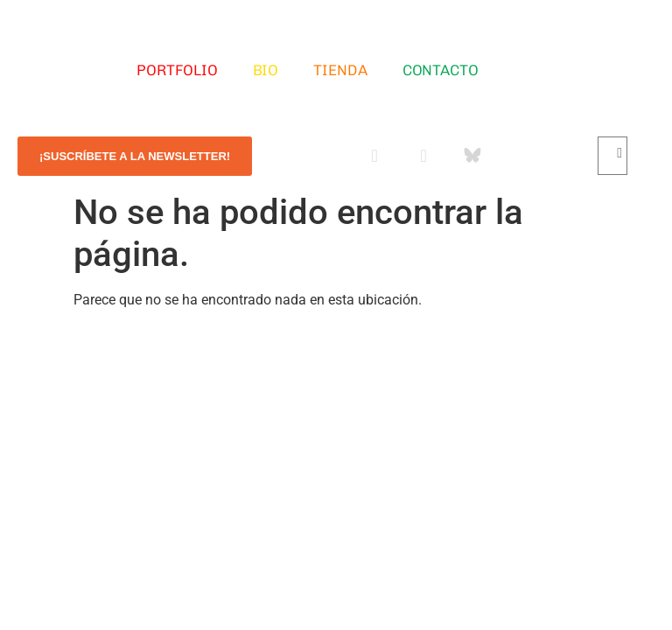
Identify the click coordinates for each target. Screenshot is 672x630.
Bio (266, 70)
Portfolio (177, 70)
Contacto (441, 70)
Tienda (340, 70)
